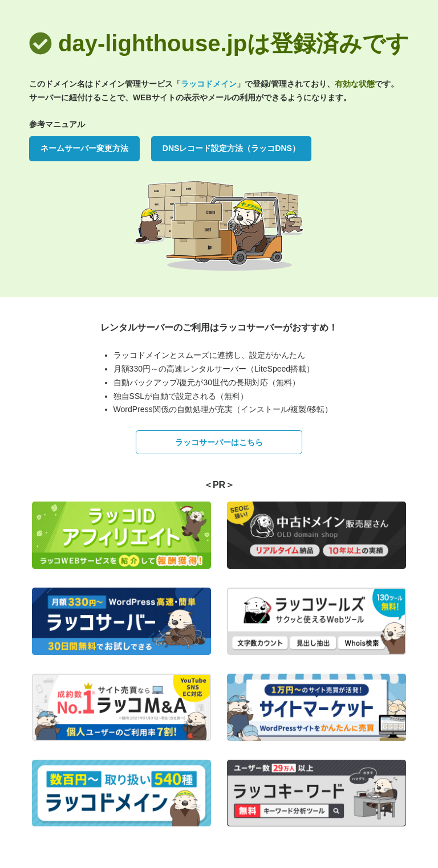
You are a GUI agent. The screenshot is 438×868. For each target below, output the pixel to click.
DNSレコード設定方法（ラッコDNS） (231, 148)
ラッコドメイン (209, 84)
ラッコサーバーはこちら (219, 442)
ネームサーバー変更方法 (84, 148)
